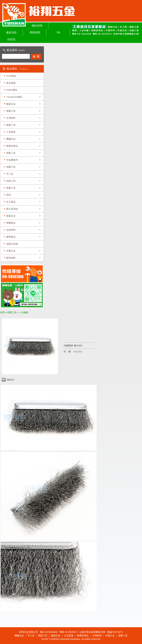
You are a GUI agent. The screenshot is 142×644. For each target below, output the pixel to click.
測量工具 (11, 153)
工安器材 (11, 132)
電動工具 (11, 111)
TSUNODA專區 (14, 97)
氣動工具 (11, 125)
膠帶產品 (11, 237)
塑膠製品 (11, 223)
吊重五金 (11, 251)
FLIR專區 (11, 76)
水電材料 (11, 118)
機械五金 (11, 139)
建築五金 (11, 104)
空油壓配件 (12, 160)
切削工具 (11, 181)
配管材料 (11, 258)
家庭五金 (11, 216)
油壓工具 (11, 167)
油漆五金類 (12, 244)
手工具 (10, 174)
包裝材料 (11, 230)
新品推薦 (11, 83)
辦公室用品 (12, 209)
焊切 (9, 195)
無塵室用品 (12, 146)
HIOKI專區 (12, 90)
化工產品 (11, 202)
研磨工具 (11, 188)
